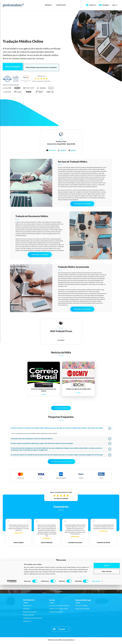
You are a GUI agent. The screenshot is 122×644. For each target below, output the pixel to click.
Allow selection (107, 631)
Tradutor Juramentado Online (59, 610)
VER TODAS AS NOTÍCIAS (61, 409)
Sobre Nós (26, 610)
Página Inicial (27, 607)
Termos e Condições (81, 607)
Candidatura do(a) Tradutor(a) (33, 619)
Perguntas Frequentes (30, 613)
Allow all (107, 625)
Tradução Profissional (56, 613)
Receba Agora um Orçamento (82, 203)
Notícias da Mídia (29, 616)
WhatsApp (63, 149)
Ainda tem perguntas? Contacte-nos (62, 463)
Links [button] (61, 593)
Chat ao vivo (52, 149)
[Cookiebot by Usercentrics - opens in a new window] (12, 640)
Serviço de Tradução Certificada (59, 607)
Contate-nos (61, 5)
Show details (96, 640)
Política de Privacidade (82, 610)
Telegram (73, 149)
